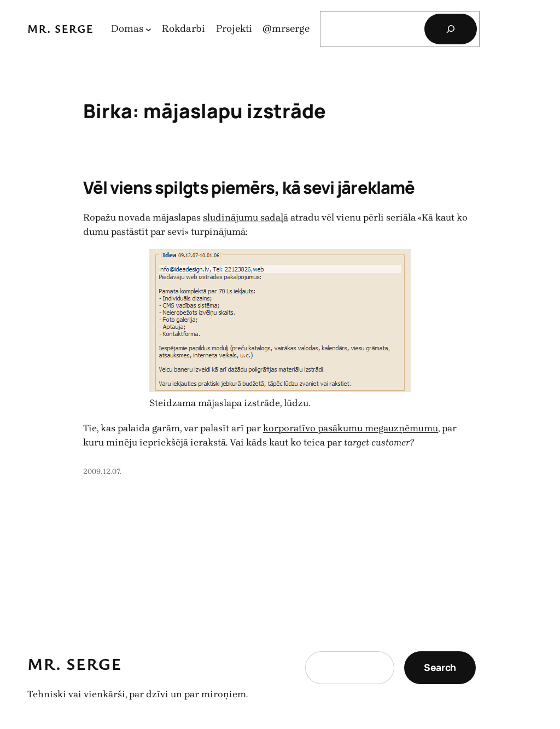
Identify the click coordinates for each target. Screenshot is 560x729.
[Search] (451, 29)
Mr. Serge (60, 28)
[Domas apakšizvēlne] (148, 29)
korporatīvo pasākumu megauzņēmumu (351, 428)
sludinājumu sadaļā (246, 217)
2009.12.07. (102, 471)
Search (440, 667)
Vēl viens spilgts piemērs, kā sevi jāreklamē (249, 187)
